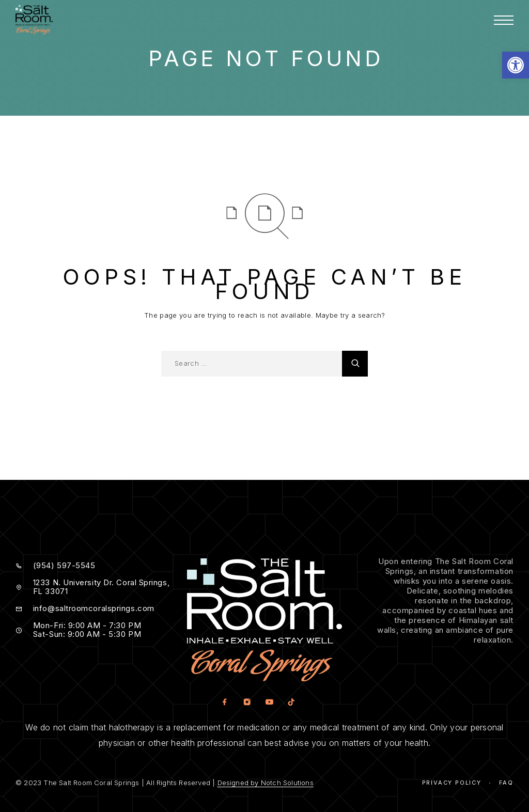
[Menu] (504, 20)
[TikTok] (291, 703)
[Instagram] (247, 703)
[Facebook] (224, 703)
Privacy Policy (452, 783)
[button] (516, 65)
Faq (506, 783)
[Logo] (34, 20)
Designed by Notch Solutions (266, 783)
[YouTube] (269, 703)
